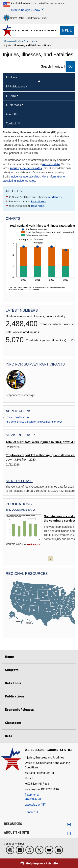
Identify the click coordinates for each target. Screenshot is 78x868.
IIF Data (11, 96)
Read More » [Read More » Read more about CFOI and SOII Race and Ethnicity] (55, 197)
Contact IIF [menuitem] (13, 123)
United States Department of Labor (25, 18)
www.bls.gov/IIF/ (35, 804)
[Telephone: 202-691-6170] (51, 797)
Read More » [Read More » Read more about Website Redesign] (38, 206)
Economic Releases (19, 710)
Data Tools (13, 683)
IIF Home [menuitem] (12, 77)
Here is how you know (26, 10)
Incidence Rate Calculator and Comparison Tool (34, 422)
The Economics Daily (21, 510)
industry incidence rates (26, 168)
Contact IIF (32, 812)
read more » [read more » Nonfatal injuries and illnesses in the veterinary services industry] (34, 544)
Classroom (13, 723)
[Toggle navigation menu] (67, 31)
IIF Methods (13, 105)
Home (9, 657)
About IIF (12, 114)
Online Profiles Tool (18, 417)
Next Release (19, 481)
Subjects (12, 670)
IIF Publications (15, 86)
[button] (69, 825)
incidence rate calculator (26, 177)
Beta (9, 736)
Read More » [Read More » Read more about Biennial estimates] (38, 201)
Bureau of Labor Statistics (20, 41)
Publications (15, 696)
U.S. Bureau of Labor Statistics (34, 30)
